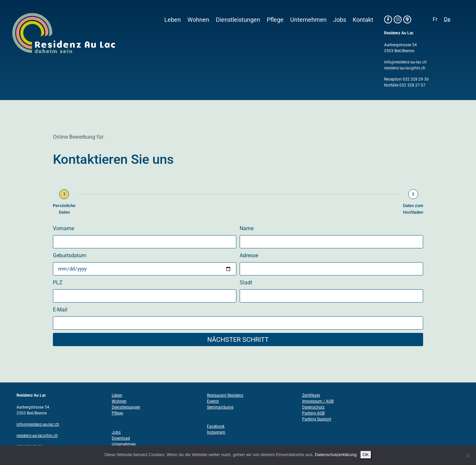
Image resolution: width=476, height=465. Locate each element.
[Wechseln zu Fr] (435, 19)
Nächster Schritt (238, 340)
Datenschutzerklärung (336, 455)
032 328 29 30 (416, 79)
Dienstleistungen (238, 20)
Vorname (63, 228)
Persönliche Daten (64, 209)
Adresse (249, 255)
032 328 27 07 (412, 85)
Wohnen (198, 20)
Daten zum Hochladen (413, 209)
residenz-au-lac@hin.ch (405, 68)
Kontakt (363, 20)
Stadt (246, 283)
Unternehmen (308, 20)
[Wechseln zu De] (447, 19)
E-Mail (60, 310)
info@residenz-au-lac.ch (405, 62)
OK (366, 455)
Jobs (340, 20)
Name (247, 228)
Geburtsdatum (70, 255)
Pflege (275, 20)
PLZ (58, 283)
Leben (173, 20)
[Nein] (468, 455)
